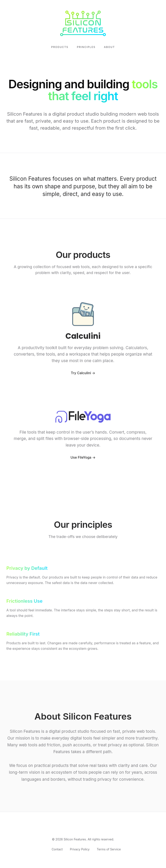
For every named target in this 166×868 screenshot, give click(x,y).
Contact (57, 849)
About (109, 47)
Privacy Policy (80, 849)
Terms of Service (109, 849)
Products (60, 47)
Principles (86, 47)
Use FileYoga (81, 461)
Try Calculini (81, 377)
